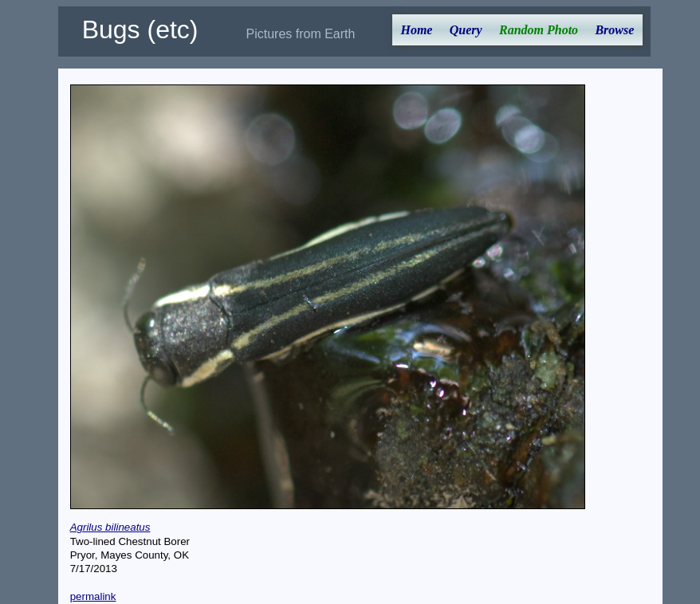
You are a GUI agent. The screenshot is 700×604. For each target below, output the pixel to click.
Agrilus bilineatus (110, 527)
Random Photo (539, 30)
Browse (614, 30)
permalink (93, 596)
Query (466, 30)
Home (416, 30)
